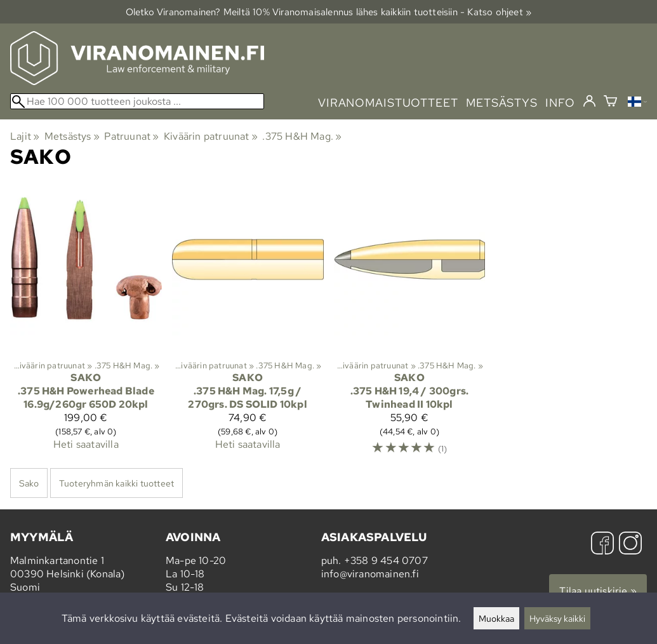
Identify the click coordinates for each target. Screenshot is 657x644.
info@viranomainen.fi (370, 574)
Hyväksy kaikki (557, 618)
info (560, 103)
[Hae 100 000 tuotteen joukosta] (137, 101)
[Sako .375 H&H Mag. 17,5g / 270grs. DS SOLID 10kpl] (248, 325)
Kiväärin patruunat (211, 136)
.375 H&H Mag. (302, 136)
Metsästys (72, 136)
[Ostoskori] (610, 103)
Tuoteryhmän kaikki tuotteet (116, 483)
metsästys (502, 103)
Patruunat (131, 136)
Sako (29, 483)
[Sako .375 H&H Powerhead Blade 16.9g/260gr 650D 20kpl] (86, 325)
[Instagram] (630, 545)
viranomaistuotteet (388, 103)
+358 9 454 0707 (386, 560)
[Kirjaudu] (589, 102)
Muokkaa (496, 618)
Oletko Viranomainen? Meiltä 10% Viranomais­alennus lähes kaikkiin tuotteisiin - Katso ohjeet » (329, 12)
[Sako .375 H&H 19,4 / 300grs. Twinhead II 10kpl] (410, 325)
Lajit (25, 136)
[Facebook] (602, 545)
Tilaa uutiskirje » (598, 591)
